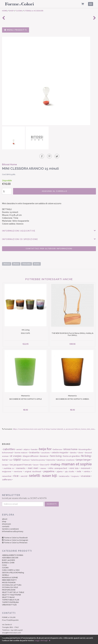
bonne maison (21, 447)
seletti (35, 470)
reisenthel (7, 471)
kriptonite (51, 455)
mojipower (7, 466)
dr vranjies (16, 451)
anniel (19, 444)
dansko (73, 447)
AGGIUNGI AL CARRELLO (52, 190)
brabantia (34, 447)
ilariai (5, 455)
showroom (6, 519)
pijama (60, 466)
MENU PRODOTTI (16, 30)
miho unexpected (58, 463)
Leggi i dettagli (41, 640)
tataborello (64, 471)
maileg (55, 459)
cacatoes (45, 447)
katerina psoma (38, 455)
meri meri (33, 463)
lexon (36, 459)
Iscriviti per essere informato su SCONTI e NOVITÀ (49, 491)
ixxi (11, 455)
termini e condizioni (10, 524)
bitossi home (70, 444)
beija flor (45, 444)
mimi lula (74, 463)
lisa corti (45, 459)
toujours (75, 471)
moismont (86, 463)
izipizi (17, 454)
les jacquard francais (21, 459)
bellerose (58, 444)
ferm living (56, 451)
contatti (6, 521)
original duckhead (33, 466)
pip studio (70, 466)
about (5, 514)
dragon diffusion (31, 451)
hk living (86, 451)
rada (79, 466)
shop (4, 516)
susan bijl (50, 470)
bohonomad (7, 447)
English (13, 634)
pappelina (49, 466)
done (81, 447)
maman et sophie (77, 459)
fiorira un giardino (71, 451)
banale (34, 444)
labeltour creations (66, 455)
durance (44, 451)
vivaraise (86, 471)
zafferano (7, 474)
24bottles (9, 444)
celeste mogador (60, 447)
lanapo (5, 459)
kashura (26, 455)
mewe (43, 463)
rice (16, 471)
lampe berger (83, 455)
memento (21, 463)
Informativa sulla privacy (13, 526)
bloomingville (85, 444)
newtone (18, 466)
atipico (27, 444)
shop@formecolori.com (11, 628)
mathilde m (9, 463)
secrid (24, 471)
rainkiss (87, 466)
